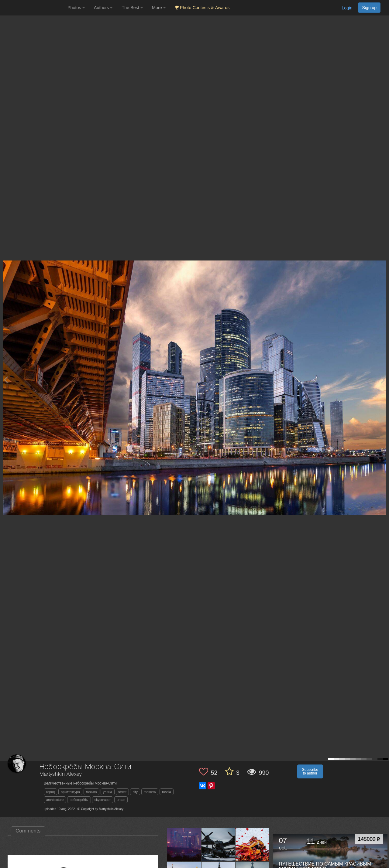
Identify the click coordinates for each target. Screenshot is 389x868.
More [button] (159, 8)
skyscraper (103, 800)
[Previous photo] (6, 380)
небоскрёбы (79, 800)
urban (121, 800)
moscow (150, 792)
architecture (55, 800)
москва (91, 792)
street (122, 792)
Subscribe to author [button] (310, 771)
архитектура (70, 792)
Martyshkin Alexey (61, 774)
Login (347, 8)
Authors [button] (103, 8)
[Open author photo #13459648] (184, 845)
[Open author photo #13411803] (253, 845)
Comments (28, 831)
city (135, 792)
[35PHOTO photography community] (33, 8)
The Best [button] (132, 8)
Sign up (369, 8)
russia (166, 792)
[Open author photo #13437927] (219, 845)
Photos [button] (76, 8)
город (50, 792)
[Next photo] (383, 380)
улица (108, 792)
